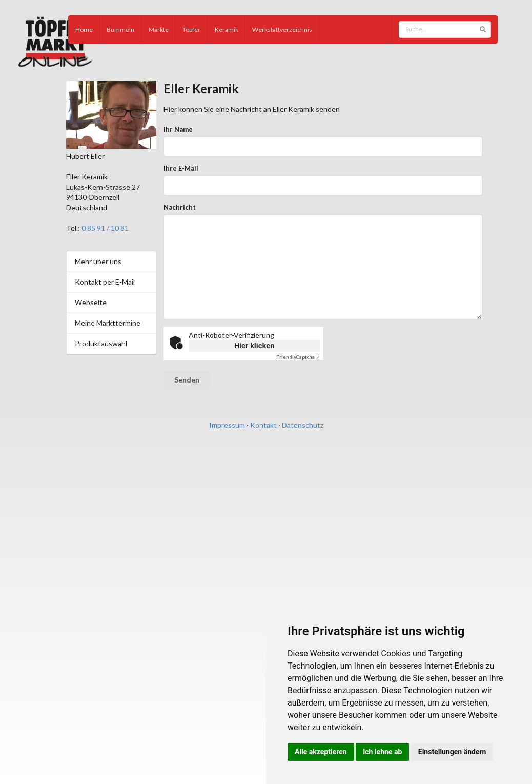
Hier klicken (254, 346)
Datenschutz (303, 425)
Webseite (91, 302)
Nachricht (180, 207)
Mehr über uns (98, 261)
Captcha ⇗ (298, 357)
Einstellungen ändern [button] (452, 752)
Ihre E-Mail (181, 168)
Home (84, 29)
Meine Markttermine (108, 323)
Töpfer (191, 29)
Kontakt (263, 425)
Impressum (227, 425)
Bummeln (120, 29)
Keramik (227, 29)
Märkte (159, 29)
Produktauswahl (101, 343)
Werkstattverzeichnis (282, 29)
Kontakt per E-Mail (105, 282)
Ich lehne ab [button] (382, 752)
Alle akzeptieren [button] (321, 752)
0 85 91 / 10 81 (105, 228)
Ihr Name (178, 129)
